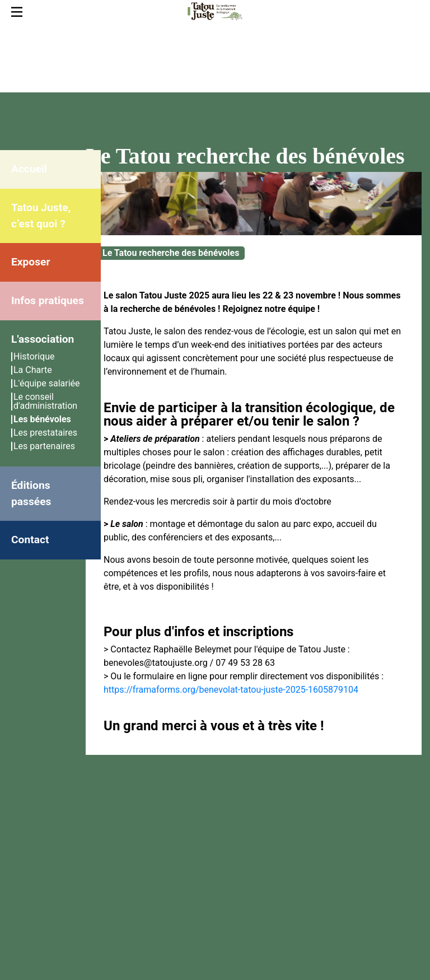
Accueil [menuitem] (29, 169)
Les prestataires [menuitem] (45, 433)
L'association (43, 339)
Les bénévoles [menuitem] (42, 419)
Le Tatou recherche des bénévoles (171, 253)
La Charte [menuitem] (33, 370)
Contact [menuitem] (30, 540)
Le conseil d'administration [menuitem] (45, 401)
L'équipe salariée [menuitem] (47, 383)
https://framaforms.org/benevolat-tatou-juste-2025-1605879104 (231, 690)
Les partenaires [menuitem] (44, 446)
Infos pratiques (48, 300)
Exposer (31, 262)
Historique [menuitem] (34, 356)
